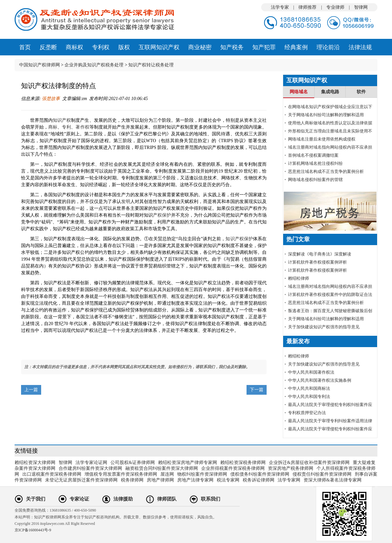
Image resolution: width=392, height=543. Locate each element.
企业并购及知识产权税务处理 (94, 65)
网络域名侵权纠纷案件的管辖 (315, 180)
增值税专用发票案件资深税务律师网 (121, 474)
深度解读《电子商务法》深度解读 (320, 254)
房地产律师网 (160, 480)
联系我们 (211, 499)
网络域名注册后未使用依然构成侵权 (322, 139)
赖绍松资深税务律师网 (243, 463)
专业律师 (335, 7)
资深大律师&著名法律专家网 (333, 480)
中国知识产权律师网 (40, 65)
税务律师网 (132, 480)
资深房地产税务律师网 (291, 468)
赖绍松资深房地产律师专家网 (188, 463)
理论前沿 (328, 47)
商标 (53, 127)
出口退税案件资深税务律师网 (52, 474)
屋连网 (167, 474)
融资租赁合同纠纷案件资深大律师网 (162, 468)
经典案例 (296, 47)
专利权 (101, 47)
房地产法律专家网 (195, 480)
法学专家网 (289, 480)
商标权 (75, 47)
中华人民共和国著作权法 (311, 372)
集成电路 (330, 92)
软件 (361, 92)
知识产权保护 (239, 239)
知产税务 (232, 47)
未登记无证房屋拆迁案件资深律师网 (81, 480)
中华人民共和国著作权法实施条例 (320, 380)
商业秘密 (200, 47)
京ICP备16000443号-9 (33, 530)
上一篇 (31, 390)
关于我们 (36, 499)
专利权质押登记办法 (307, 413)
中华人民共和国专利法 (309, 396)
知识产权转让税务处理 (151, 65)
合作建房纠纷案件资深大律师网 (90, 468)
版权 (124, 47)
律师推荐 (307, 7)
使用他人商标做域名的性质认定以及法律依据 (330, 123)
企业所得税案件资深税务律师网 (233, 468)
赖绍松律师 (299, 278)
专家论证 (79, 499)
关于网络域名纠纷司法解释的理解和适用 (326, 115)
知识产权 (62, 120)
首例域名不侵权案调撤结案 (313, 155)
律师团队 (167, 499)
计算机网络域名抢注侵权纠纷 (315, 163)
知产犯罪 (264, 47)
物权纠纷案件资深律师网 (202, 474)
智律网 (361, 7)
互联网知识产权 (159, 47)
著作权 (82, 127)
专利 (66, 127)
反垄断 (48, 47)
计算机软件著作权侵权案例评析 (317, 262)
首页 (25, 47)
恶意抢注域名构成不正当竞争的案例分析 (326, 171)
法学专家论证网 (91, 463)
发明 (126, 202)
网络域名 (299, 92)
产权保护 (162, 215)
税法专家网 (228, 480)
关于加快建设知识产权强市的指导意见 (324, 327)
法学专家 (280, 7)
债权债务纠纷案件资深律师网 (260, 474)
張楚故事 (51, 99)
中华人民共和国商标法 (309, 388)
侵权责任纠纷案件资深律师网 (322, 474)
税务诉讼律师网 (259, 480)
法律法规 (360, 47)
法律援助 (123, 499)
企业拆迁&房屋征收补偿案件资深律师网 (309, 463)
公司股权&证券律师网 (133, 463)
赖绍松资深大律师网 (35, 463)
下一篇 (257, 390)
